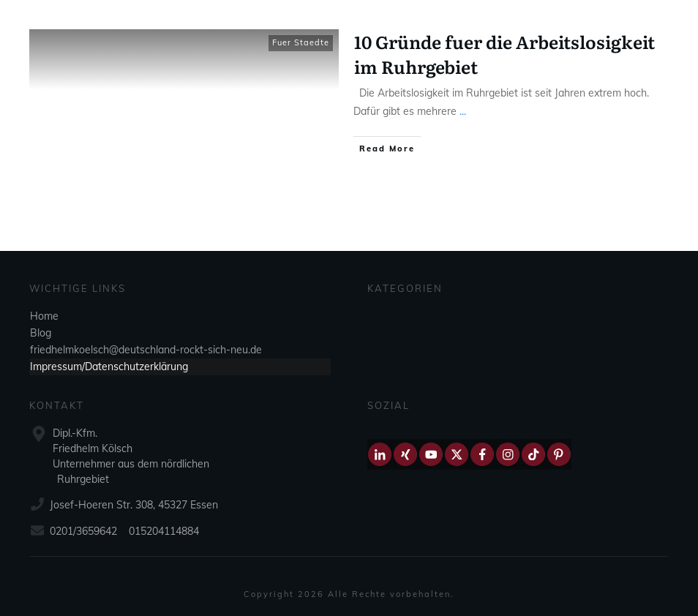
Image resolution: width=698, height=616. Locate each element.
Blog (41, 333)
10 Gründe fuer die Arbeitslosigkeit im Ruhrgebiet (504, 54)
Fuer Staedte (301, 42)
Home (44, 316)
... (463, 111)
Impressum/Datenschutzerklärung (109, 367)
